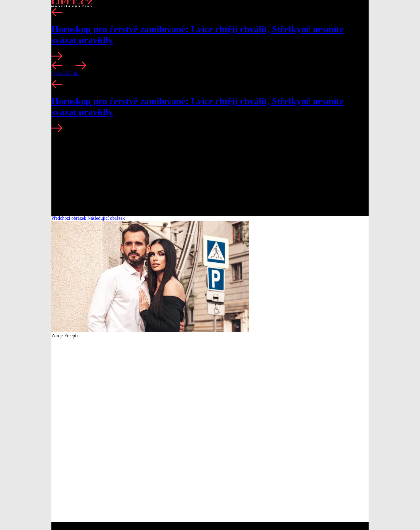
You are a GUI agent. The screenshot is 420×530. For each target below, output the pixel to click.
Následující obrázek (106, 218)
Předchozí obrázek (69, 218)
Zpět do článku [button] (65, 73)
